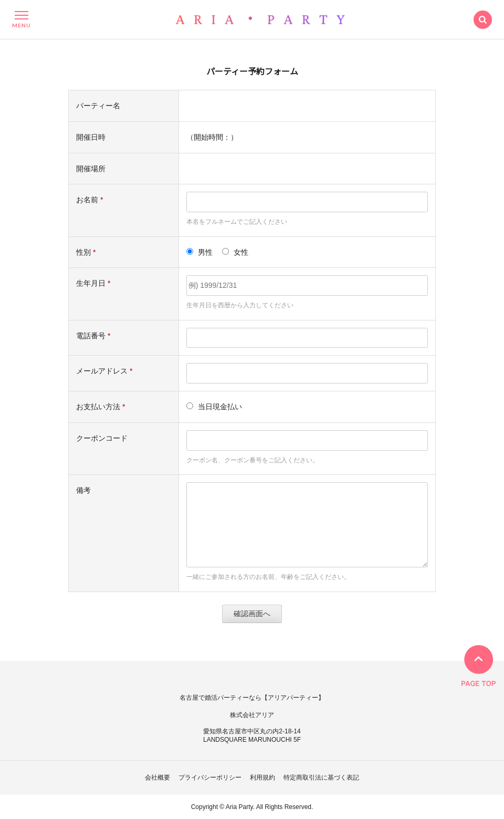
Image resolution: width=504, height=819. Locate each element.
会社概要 (157, 777)
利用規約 (262, 777)
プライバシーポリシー (210, 777)
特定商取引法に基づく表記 (321, 777)
